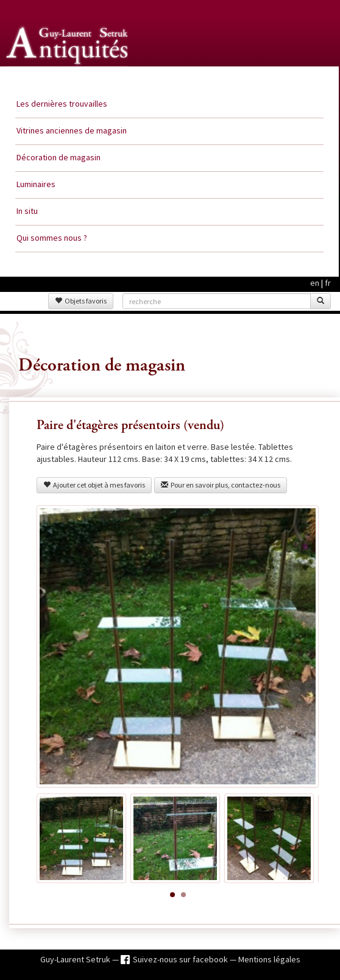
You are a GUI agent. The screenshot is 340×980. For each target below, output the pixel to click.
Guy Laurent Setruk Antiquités (68, 79)
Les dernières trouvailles (62, 104)
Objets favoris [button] (81, 301)
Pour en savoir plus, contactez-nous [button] (221, 485)
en (315, 283)
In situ (27, 211)
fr (328, 283)
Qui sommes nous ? (52, 238)
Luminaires (36, 184)
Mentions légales (269, 959)
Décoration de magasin (58, 157)
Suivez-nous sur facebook (181, 959)
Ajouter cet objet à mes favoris (94, 485)
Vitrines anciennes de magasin (72, 130)
